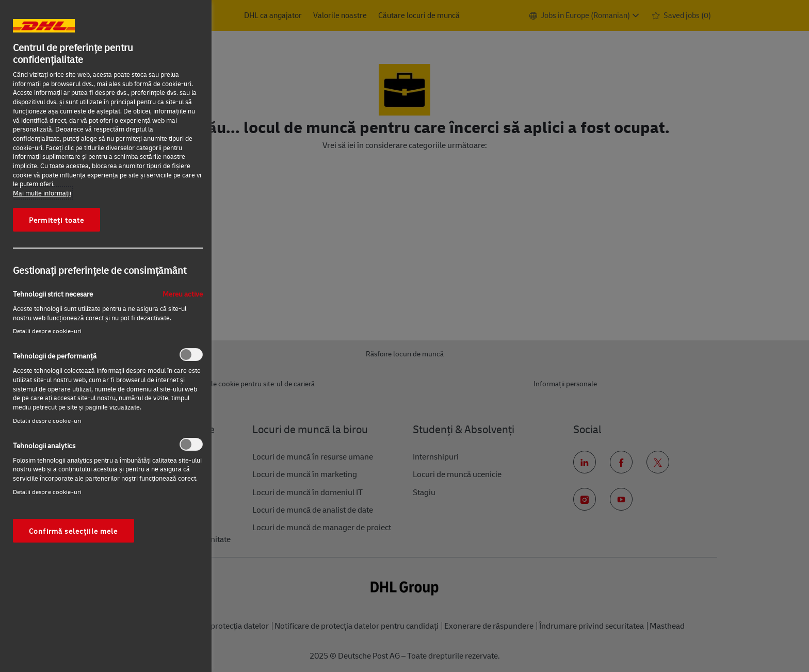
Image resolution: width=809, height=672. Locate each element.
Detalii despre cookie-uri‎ (47, 331)
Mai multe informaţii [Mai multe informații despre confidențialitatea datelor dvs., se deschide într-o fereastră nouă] (42, 193)
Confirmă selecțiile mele (74, 531)
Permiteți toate (56, 220)
